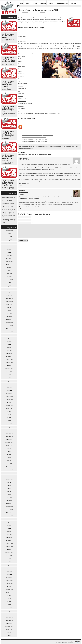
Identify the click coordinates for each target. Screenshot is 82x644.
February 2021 (9, 277)
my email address (6, 215)
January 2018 (9, 356)
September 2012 (9, 553)
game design (43, 147)
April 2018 (9, 347)
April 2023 (9, 234)
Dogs (19, 111)
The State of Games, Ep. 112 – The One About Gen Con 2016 (34, 139)
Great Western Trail (22, 89)
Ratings (35, 3)
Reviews (49, 145)
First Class (20, 59)
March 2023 (9, 237)
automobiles (59, 145)
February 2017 (9, 390)
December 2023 (9, 231)
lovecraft (56, 147)
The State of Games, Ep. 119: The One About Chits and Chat (34, 137)
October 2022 (9, 246)
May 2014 (9, 491)
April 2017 (9, 384)
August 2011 (9, 593)
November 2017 (9, 363)
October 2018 (9, 329)
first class (38, 147)
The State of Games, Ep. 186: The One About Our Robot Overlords (8, 84)
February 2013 (9, 537)
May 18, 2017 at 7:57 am (24, 192)
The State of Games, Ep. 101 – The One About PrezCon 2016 (34, 133)
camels (75, 145)
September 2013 (9, 516)
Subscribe (43, 3)
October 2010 (9, 623)
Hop (19, 81)
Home (21, 3)
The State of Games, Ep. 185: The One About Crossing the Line (8, 109)
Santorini (20, 61)
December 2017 (9, 360)
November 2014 (9, 473)
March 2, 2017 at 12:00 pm (24, 160)
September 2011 (9, 590)
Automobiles (21, 96)
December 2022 (9, 243)
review (71, 147)
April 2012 (9, 568)
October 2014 (9, 476)
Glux (19, 79)
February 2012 (9, 574)
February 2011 (9, 611)
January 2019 (9, 320)
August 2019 (9, 304)
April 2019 (9, 310)
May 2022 (9, 252)
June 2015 (9, 452)
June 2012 (9, 562)
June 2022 (9, 249)
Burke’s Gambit (21, 66)
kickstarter (52, 147)
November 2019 (9, 301)
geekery (48, 147)
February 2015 (9, 464)
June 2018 (9, 341)
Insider (20, 69)
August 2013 (9, 519)
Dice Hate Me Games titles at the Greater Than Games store (54, 121)
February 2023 (9, 240)
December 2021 (9, 261)
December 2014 (9, 470)
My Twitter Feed (18, 6)
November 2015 (9, 436)
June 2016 (9, 415)
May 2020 (9, 286)
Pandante (20, 71)
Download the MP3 (22, 36)
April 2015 (9, 458)
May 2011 (9, 602)
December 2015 (9, 433)
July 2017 (9, 375)
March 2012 (9, 571)
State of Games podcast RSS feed (45, 126)
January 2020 (9, 295)
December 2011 (9, 580)
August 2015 (9, 445)
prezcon (67, 147)
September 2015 (9, 442)
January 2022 (9, 258)
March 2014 (9, 498)
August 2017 (9, 372)
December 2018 (9, 323)
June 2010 (9, 636)
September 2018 (9, 332)
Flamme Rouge (21, 74)
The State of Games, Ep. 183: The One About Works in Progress (8, 158)
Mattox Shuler (22, 158)
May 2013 (9, 528)
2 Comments (43, 12)
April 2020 (9, 289)
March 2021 (9, 274)
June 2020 (9, 283)
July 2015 (9, 448)
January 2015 (9, 467)
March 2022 (9, 255)
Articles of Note (27, 145)
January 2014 (9, 504)
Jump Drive (21, 64)
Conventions (33, 145)
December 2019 (9, 298)
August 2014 (9, 482)
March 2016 (9, 424)
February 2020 (9, 292)
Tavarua (20, 113)
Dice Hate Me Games (62, 3)
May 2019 (9, 307)
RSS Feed (74, 3)
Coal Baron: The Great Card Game (25, 104)
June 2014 (9, 488)
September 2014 (9, 479)
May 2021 (9, 268)
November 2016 (9, 399)
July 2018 (9, 338)
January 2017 (9, 393)
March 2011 (9, 608)
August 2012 (9, 556)
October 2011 (9, 586)
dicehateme (25, 12)
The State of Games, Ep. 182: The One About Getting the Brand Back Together (9, 183)
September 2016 (9, 406)
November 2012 (9, 547)
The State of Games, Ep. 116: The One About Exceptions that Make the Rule (37, 135)
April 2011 (9, 605)
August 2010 (9, 629)
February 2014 (9, 501)
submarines (21, 148)
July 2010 (9, 632)
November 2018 (9, 326)
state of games (75, 147)
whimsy (32, 148)
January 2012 (9, 577)
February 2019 (9, 317)
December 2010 (9, 617)
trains (25, 148)
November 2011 (9, 583)
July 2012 (9, 559)
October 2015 (9, 439)
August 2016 (9, 409)
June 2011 (9, 599)
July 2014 (9, 485)
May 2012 (9, 565)
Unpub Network (21, 56)
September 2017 (9, 369)
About (28, 3)
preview (63, 147)
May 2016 (9, 418)
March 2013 (9, 534)
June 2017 (9, 378)
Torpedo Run (21, 76)
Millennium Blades (22, 101)
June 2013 (9, 525)
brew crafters (70, 145)
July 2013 (9, 522)
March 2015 (9, 461)
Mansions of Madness (23, 84)
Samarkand (21, 86)
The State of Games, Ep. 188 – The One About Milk (8, 36)
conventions (24, 147)
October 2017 (9, 366)
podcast (38, 145)
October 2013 (9, 513)
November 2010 (9, 620)
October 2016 (9, 402)
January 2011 (9, 614)
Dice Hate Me (9, 8)
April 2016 (9, 421)
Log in (72, 641)
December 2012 (9, 544)
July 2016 (9, 412)
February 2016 (9, 427)
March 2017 (9, 387)
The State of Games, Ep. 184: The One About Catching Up (8, 133)
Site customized (59, 642)
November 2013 (9, 510)
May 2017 (9, 381)
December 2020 (9, 280)
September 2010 (9, 626)
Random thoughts (43, 145)
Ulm (19, 91)
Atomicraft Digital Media (68, 642)
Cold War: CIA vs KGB (23, 99)
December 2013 (9, 507)
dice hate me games (31, 147)
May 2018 (9, 344)
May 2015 (9, 455)
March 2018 (9, 350)
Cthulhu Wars (21, 94)
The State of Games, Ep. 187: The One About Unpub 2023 (8, 59)
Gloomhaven (21, 106)
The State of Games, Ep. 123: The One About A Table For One (34, 141)
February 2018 (9, 353)
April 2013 (9, 531)
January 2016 (9, 430)
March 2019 (9, 314)
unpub (28, 148)
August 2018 (9, 335)
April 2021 (9, 271)
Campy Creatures (22, 108)
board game (65, 145)
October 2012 (9, 550)
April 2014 (9, 494)
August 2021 (9, 264)
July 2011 (9, 596)
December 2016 (9, 396)
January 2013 (9, 540)
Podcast (51, 3)
